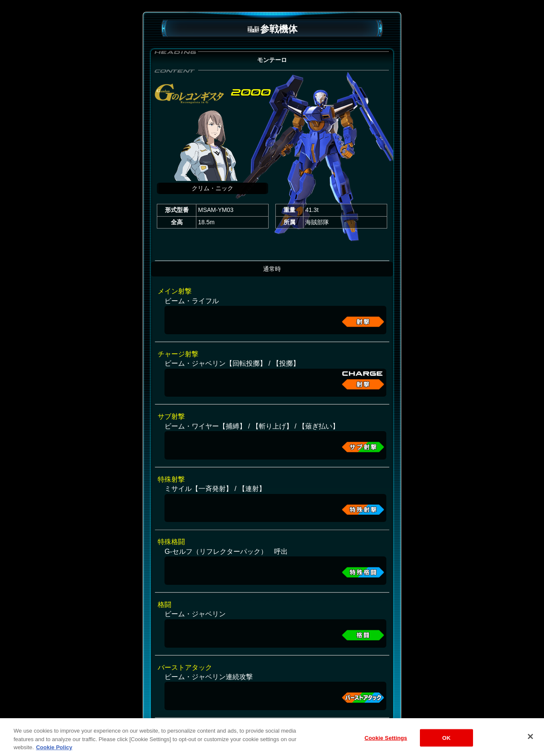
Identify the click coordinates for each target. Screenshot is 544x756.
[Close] (530, 745)
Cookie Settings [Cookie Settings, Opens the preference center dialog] (386, 747)
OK (446, 747)
